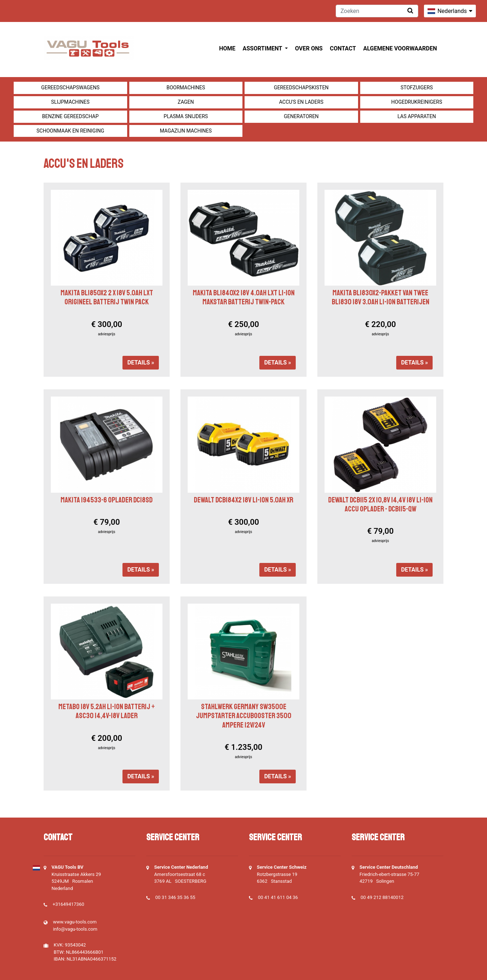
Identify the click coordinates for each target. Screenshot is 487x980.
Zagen (186, 102)
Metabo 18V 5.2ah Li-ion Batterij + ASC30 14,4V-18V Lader (107, 711)
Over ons (309, 48)
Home (227, 48)
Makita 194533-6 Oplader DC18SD (107, 500)
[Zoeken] (377, 11)
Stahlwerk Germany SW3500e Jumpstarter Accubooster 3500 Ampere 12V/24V (244, 716)
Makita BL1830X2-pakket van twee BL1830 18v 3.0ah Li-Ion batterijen (381, 297)
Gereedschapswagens (70, 88)
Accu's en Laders (301, 102)
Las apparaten (417, 116)
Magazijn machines (186, 131)
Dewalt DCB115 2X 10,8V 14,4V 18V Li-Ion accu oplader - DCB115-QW (380, 504)
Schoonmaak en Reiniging (70, 131)
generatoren (301, 116)
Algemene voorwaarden (400, 48)
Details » (141, 363)
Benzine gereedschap (70, 116)
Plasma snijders (186, 116)
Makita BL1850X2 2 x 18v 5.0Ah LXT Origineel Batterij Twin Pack (107, 297)
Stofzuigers (417, 88)
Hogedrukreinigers (417, 102)
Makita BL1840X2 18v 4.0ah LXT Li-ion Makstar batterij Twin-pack (244, 297)
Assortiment (263, 48)
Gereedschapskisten (301, 88)
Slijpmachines (70, 102)
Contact (343, 48)
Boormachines (186, 88)
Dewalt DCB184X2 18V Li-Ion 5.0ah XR (243, 500)
